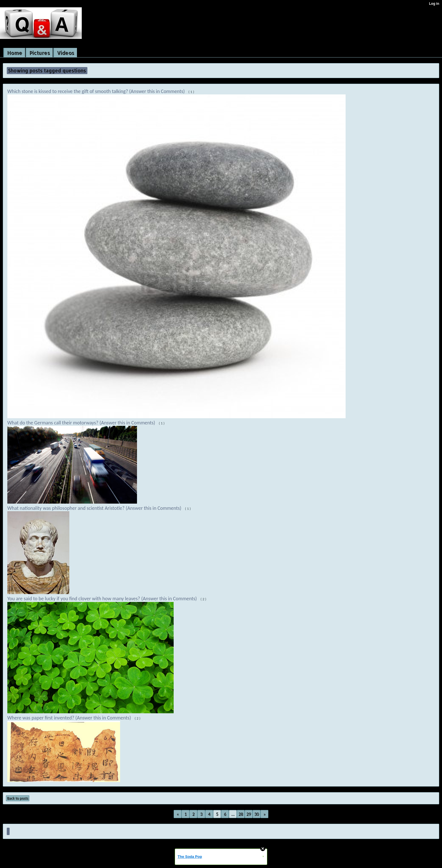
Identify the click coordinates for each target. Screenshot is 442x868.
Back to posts (18, 798)
